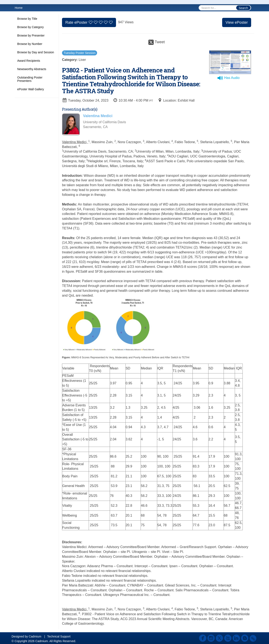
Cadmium (35, 636)
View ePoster (237, 22)
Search (243, 8)
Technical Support (59, 636)
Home (19, 8)
